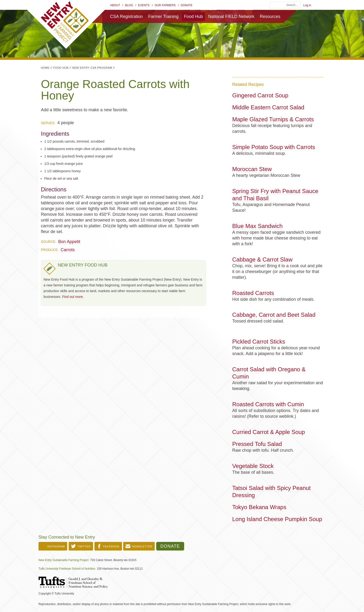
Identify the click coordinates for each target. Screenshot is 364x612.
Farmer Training (163, 17)
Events (144, 5)
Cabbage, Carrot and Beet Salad (274, 315)
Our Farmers (165, 5)
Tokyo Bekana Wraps (259, 507)
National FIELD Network (231, 17)
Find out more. (73, 297)
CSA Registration (126, 17)
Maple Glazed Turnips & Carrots (273, 119)
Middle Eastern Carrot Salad (268, 107)
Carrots (68, 250)
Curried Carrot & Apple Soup (269, 432)
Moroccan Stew (252, 169)
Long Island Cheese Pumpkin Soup (277, 519)
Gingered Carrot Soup (260, 95)
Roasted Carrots (253, 293)
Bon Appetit (69, 242)
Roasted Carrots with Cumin (268, 404)
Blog (129, 5)
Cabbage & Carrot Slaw (262, 259)
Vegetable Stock (253, 466)
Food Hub (193, 17)
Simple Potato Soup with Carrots (274, 147)
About (115, 5)
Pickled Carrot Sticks (259, 342)
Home (45, 68)
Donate (187, 5)
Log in (307, 5)
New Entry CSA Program (92, 68)
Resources (270, 17)
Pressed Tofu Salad (257, 444)
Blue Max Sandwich (257, 226)
